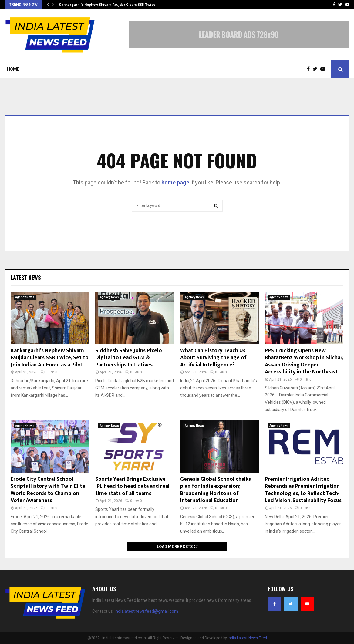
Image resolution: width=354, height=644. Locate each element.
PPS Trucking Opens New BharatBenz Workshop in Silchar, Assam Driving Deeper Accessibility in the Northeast (304, 361)
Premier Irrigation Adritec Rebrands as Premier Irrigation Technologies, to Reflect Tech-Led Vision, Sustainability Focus (303, 490)
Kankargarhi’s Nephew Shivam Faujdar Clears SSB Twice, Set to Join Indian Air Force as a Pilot (50, 358)
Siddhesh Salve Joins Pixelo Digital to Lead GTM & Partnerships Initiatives (129, 358)
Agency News (25, 297)
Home (13, 69)
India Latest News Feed (247, 638)
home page (175, 182)
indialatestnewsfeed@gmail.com (146, 611)
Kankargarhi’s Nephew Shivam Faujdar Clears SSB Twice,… (109, 5)
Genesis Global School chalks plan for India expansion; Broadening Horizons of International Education (216, 490)
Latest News (26, 278)
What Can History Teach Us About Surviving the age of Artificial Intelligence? (213, 358)
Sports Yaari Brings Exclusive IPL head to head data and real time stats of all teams (132, 486)
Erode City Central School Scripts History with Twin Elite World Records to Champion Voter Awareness (48, 490)
